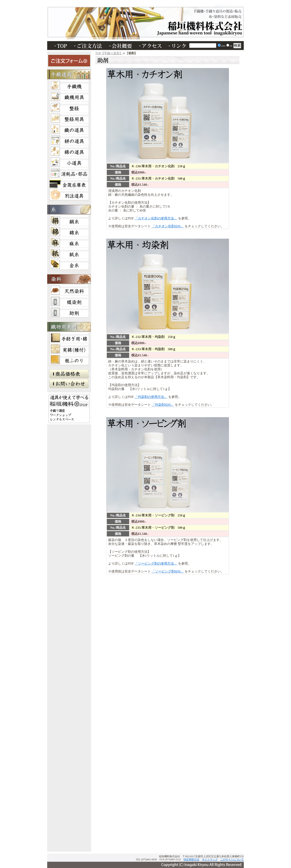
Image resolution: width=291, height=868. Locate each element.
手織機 (69, 85)
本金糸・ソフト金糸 (69, 264)
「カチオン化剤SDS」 (168, 226)
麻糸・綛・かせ (69, 242)
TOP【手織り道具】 (109, 53)
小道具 (69, 162)
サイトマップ (210, 859)
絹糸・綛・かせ (69, 220)
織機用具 (69, 96)
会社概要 (121, 46)
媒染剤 (69, 301)
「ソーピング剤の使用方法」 (156, 563)
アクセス (151, 46)
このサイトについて (232, 859)
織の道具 (69, 129)
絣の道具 (69, 140)
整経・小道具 (69, 118)
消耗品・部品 (69, 173)
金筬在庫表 (69, 184)
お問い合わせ (69, 385)
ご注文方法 (89, 46)
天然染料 (69, 290)
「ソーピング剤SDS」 (168, 571)
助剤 (145, 24)
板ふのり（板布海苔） (69, 360)
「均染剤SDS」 (163, 405)
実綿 (69, 349)
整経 (69, 107)
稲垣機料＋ (69, 408)
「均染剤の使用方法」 (151, 397)
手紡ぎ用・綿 (69, 338)
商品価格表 (69, 375)
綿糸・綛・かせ (69, 231)
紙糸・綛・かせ (69, 253)
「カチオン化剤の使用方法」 (156, 218)
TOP (59, 46)
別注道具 (69, 195)
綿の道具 (69, 151)
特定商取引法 (191, 859)
